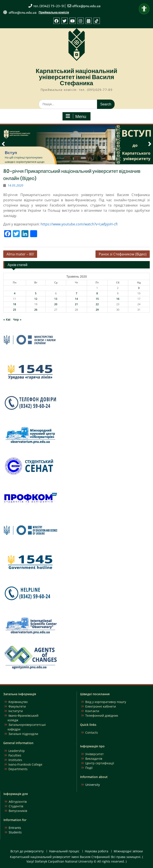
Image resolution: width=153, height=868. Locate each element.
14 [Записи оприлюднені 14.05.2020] (76, 299)
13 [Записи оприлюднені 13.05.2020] (56, 299)
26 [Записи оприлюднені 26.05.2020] (36, 310)
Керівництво (18, 702)
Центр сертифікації (100, 763)
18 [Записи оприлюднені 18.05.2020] (15, 304)
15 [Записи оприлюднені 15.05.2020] (97, 299)
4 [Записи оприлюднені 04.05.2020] (15, 293)
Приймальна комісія (54, 12)
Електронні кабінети (101, 706)
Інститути (16, 711)
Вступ (11, 153)
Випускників (18, 811)
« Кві (7, 319)
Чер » (17, 319)
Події (89, 768)
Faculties (15, 755)
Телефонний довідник (102, 716)
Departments (18, 769)
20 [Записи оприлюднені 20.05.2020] (56, 304)
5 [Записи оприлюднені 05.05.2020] (36, 293)
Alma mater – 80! (20, 254)
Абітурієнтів (18, 802)
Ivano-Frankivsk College (25, 764)
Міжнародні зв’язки (128, 851)
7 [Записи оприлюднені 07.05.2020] (76, 293)
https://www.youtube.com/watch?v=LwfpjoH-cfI (79, 224)
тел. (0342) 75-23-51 (49, 6)
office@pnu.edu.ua (86, 6)
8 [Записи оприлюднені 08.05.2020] (97, 293)
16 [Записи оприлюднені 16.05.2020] (118, 299)
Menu (76, 116)
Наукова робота (97, 851)
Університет (95, 754)
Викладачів (94, 759)
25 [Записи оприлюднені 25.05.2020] (15, 310)
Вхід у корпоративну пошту (106, 702)
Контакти (92, 711)
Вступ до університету (27, 851)
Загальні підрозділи (23, 734)
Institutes (15, 760)
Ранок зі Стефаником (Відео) (123, 254)
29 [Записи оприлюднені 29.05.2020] (97, 310)
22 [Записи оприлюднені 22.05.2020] (97, 304)
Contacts (92, 732)
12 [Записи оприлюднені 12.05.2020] (36, 299)
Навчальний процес (64, 851)
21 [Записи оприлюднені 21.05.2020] (76, 304)
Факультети (17, 706)
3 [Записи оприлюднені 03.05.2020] (139, 288)
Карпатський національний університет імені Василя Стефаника (77, 77)
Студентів (16, 806)
